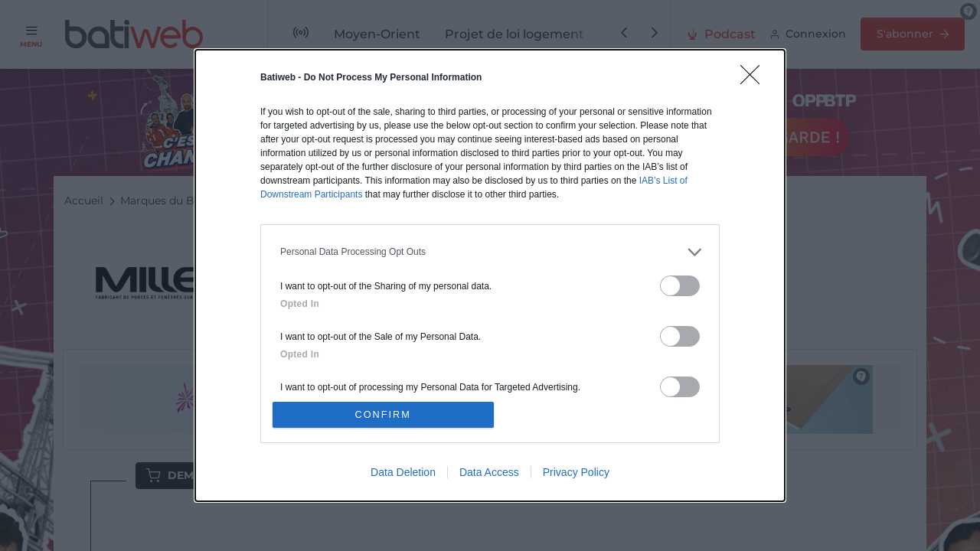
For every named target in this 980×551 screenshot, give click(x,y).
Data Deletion (403, 474)
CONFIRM (385, 414)
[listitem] (490, 251)
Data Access (489, 474)
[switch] (680, 284)
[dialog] (490, 275)
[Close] (755, 78)
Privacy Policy (576, 474)
